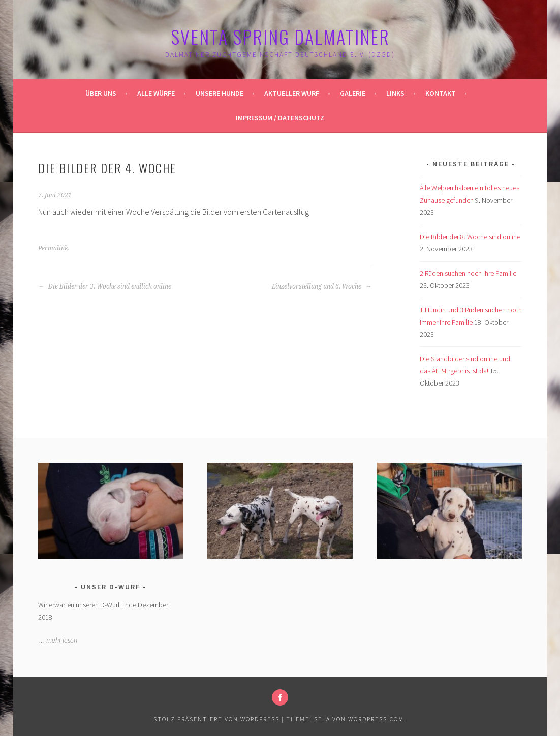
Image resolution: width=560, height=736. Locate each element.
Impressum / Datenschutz (280, 118)
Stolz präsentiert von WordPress (216, 719)
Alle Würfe (156, 93)
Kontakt (441, 93)
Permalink (53, 248)
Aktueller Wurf (292, 93)
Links (395, 93)
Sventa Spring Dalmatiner (280, 36)
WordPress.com (376, 719)
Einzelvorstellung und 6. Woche (322, 286)
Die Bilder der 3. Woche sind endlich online (105, 286)
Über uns (101, 93)
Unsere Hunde (220, 93)
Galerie (353, 93)
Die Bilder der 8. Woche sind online (470, 237)
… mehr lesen (58, 640)
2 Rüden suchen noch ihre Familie (468, 273)
